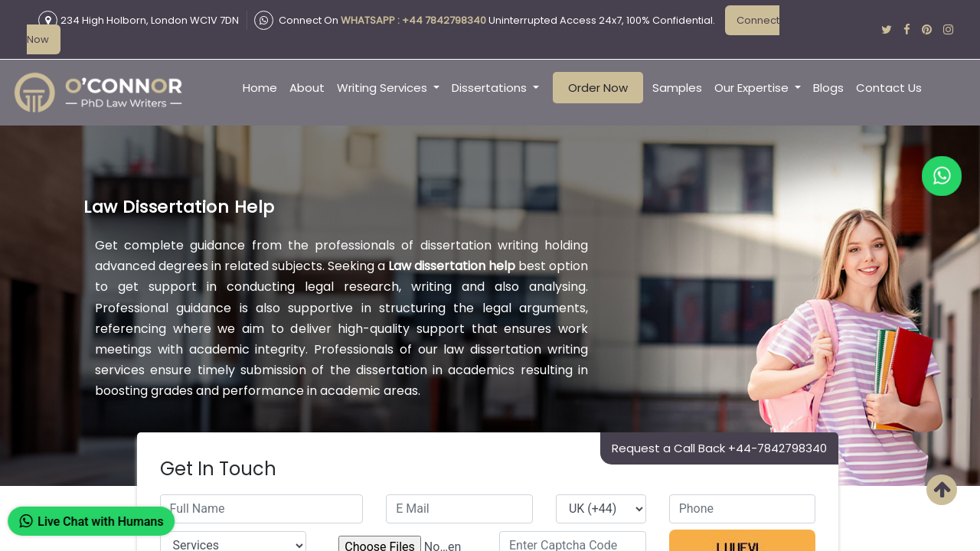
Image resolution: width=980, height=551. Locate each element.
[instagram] (948, 29)
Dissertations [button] (491, 88)
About (307, 88)
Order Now (598, 88)
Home (260, 88)
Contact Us (889, 88)
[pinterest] (927, 29)
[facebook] (907, 29)
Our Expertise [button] (753, 88)
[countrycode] (601, 509)
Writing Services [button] (384, 88)
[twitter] (887, 29)
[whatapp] (941, 176)
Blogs (828, 88)
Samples (677, 88)
